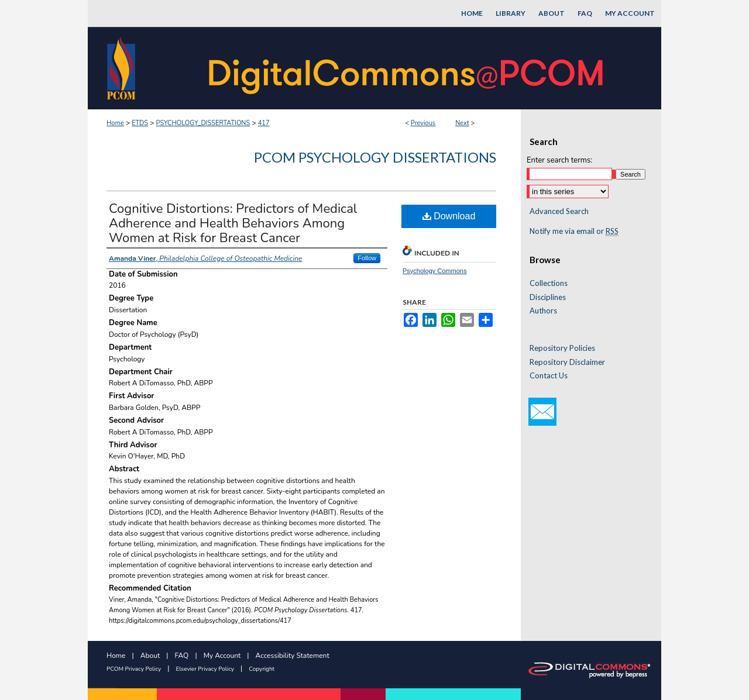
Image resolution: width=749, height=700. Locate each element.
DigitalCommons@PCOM (407, 68)
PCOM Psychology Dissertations (375, 157)
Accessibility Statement (293, 656)
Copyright (262, 669)
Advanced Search (559, 211)
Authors (543, 311)
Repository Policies (562, 348)
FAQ (182, 656)
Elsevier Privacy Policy (205, 669)
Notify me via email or (574, 232)
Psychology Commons (434, 271)
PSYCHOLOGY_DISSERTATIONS (203, 123)
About (150, 656)
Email (542, 412)
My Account (222, 656)
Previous (423, 123)
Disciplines (548, 297)
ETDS (140, 123)
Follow (367, 258)
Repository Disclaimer (567, 362)
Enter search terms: (559, 160)
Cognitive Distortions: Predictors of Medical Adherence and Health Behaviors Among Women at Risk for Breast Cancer (233, 223)
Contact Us (549, 376)
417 (264, 123)
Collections (549, 283)
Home (115, 123)
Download (449, 216)
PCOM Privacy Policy (134, 669)
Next (462, 123)
